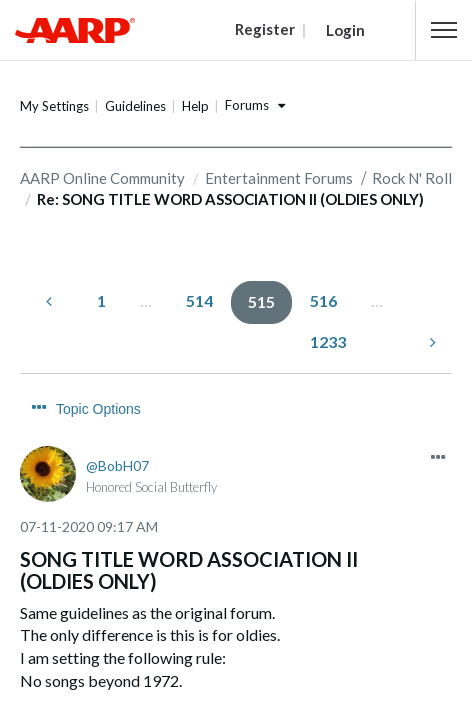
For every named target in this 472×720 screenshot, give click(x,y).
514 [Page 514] (199, 299)
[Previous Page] (51, 300)
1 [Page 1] (101, 299)
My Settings (54, 106)
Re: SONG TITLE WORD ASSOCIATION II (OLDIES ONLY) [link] (230, 199)
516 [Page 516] (323, 299)
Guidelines (135, 106)
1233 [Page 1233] (328, 340)
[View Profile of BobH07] (117, 427)
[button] (444, 30)
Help (195, 106)
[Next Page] (431, 341)
